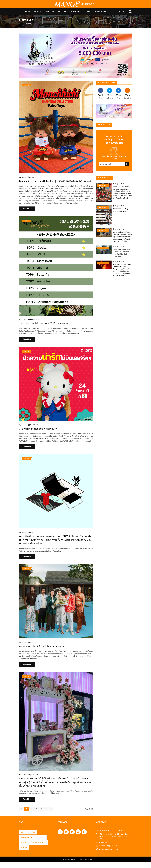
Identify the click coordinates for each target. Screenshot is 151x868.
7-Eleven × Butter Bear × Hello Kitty (40, 433)
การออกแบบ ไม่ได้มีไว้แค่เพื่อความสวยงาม (44, 651)
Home (21, 24)
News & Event (76, 12)
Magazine (50, 12)
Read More (27, 213)
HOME (27, 12)
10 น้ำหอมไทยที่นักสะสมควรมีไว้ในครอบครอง (46, 328)
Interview (62, 12)
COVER (24, 838)
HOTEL (24, 848)
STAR (33, 838)
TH (120, 12)
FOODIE (24, 854)
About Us (38, 12)
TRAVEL (41, 843)
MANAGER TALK (28, 843)
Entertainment (101, 12)
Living (88, 12)
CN (124, 12)
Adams (24, 177)
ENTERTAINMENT (39, 848)
